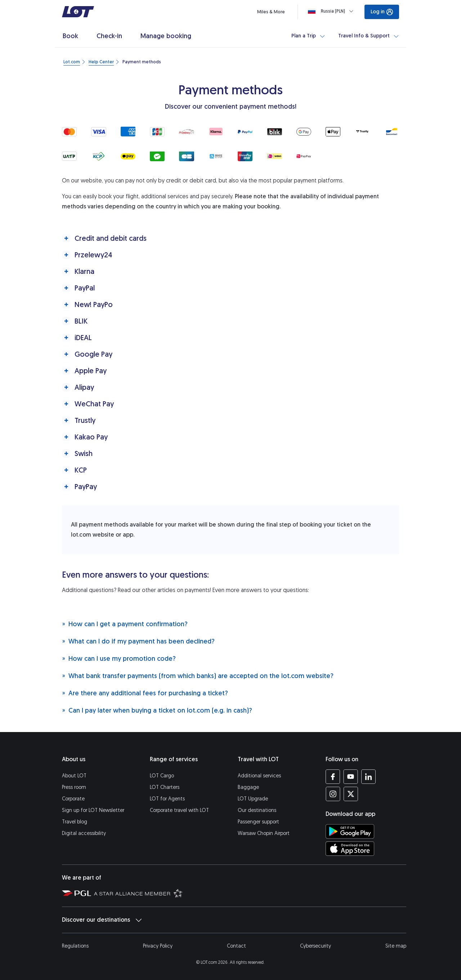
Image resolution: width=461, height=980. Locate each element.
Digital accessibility (84, 833)
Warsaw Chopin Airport (264, 833)
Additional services (259, 776)
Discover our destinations (102, 920)
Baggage (248, 787)
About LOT (74, 776)
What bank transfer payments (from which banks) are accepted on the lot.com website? (198, 676)
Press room (74, 787)
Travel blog (75, 822)
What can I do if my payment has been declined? (138, 641)
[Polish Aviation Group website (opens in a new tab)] (77, 893)
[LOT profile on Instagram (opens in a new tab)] (333, 794)
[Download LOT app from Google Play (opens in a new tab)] (350, 831)
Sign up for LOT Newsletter (93, 810)
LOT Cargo (162, 776)
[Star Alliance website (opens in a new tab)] (138, 893)
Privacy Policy (158, 946)
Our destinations (257, 810)
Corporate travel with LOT (179, 810)
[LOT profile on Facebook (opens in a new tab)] (333, 777)
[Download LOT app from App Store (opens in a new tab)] (350, 849)
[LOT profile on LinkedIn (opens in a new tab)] (368, 777)
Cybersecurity (315, 946)
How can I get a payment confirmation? (125, 624)
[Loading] (332, 11)
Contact (236, 946)
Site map (396, 946)
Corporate (73, 799)
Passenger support (258, 822)
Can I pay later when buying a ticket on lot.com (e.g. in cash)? (157, 710)
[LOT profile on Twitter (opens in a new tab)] (351, 794)
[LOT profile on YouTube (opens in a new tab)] (351, 777)
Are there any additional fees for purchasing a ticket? (145, 693)
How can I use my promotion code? (119, 658)
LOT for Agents (167, 799)
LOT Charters (165, 787)
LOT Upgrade (253, 799)
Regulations (75, 946)
